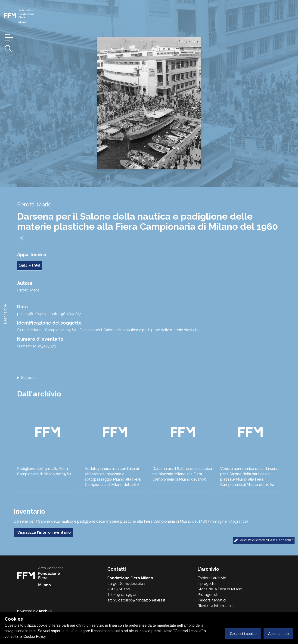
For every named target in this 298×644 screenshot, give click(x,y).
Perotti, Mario (28, 290)
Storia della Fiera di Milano (220, 589)
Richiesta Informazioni (216, 606)
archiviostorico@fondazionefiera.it (136, 600)
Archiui (45, 611)
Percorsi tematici (212, 600)
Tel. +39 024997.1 (122, 595)
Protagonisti (208, 595)
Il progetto (207, 584)
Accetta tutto (278, 634)
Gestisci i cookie (243, 634)
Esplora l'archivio (212, 578)
